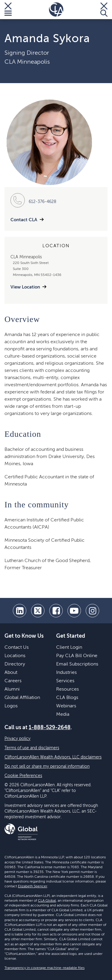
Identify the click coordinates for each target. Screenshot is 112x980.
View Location (25, 287)
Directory (15, 664)
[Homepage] (56, 10)
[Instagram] (92, 611)
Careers (13, 681)
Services (65, 681)
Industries (66, 673)
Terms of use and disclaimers (32, 748)
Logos (11, 706)
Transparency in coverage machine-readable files (45, 968)
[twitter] (38, 611)
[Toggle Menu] (8, 10)
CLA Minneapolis (27, 62)
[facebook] (56, 611)
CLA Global (47, 901)
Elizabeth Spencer (33, 886)
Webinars (66, 706)
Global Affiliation (22, 698)
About (11, 673)
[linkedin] (20, 611)
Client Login (69, 648)
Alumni (12, 689)
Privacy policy (17, 739)
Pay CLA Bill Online (77, 656)
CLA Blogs (67, 698)
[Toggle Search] (104, 10)
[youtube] (74, 611)
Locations (15, 656)
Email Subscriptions (77, 664)
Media (63, 715)
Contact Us (17, 648)
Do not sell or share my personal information (47, 767)
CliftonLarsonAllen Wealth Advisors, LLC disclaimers (53, 757)
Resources (67, 689)
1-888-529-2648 (50, 728)
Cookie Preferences (23, 776)
